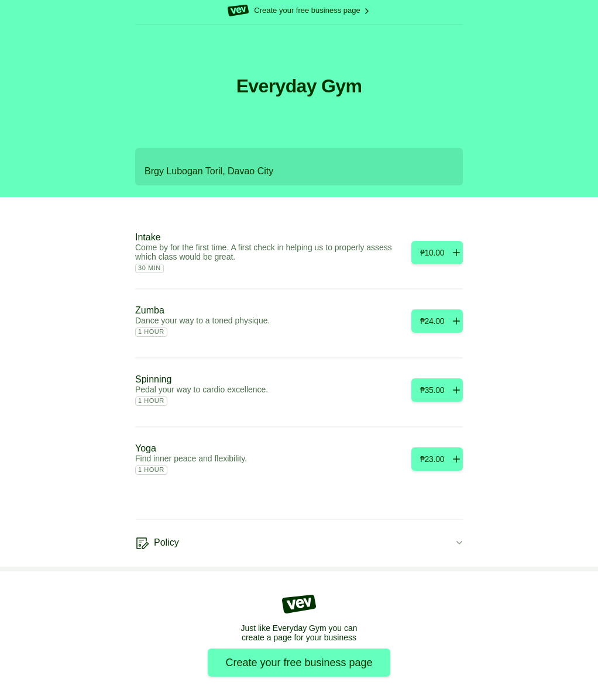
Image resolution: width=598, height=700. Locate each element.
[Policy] (299, 543)
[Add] (437, 253)
